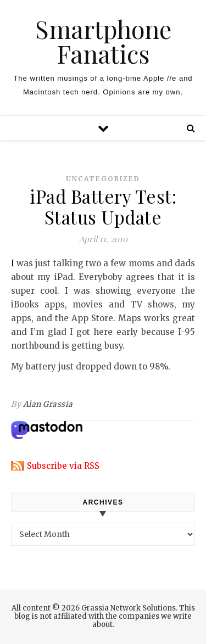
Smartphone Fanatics (103, 41)
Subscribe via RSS (63, 466)
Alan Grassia (48, 404)
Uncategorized (103, 179)
